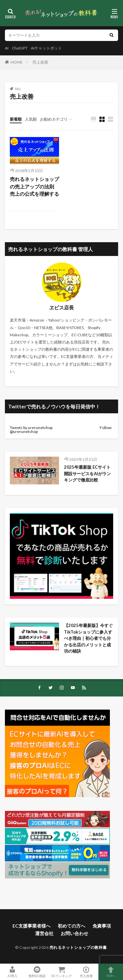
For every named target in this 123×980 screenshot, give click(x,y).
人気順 (31, 119)
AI (7, 48)
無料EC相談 (37, 972)
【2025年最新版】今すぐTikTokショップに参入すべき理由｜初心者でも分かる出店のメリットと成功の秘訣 (88, 638)
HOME (17, 62)
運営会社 (44, 933)
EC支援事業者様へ (31, 926)
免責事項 (102, 926)
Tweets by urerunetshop (31, 428)
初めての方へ (72, 926)
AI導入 (12, 972)
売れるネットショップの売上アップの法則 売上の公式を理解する (34, 186)
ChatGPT (20, 48)
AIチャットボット (46, 48)
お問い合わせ (74, 933)
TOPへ (111, 972)
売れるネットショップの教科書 (78, 947)
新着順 (16, 119)
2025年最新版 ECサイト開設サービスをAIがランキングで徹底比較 (87, 473)
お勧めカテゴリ (54, 119)
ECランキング (61, 972)
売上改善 (40, 62)
